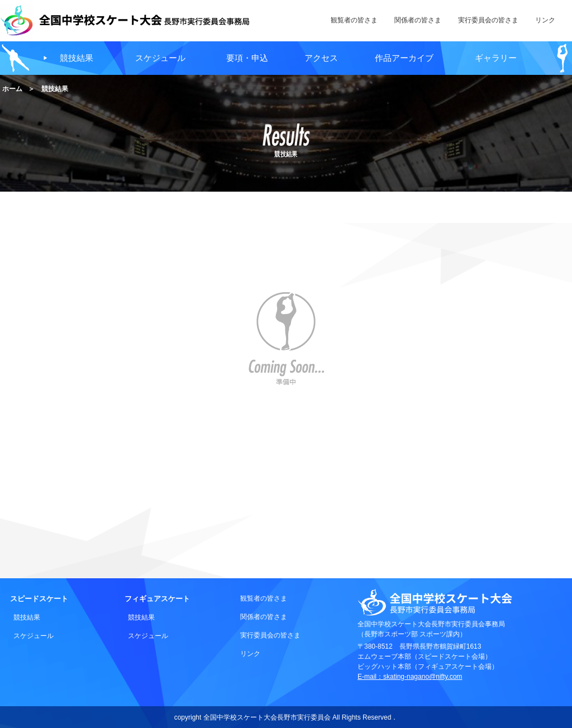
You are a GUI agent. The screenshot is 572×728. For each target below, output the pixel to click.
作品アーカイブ (404, 58)
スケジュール (160, 58)
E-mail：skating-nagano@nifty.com (410, 677)
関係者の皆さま (264, 617)
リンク (250, 654)
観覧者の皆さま (264, 598)
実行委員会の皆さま (270, 635)
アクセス (321, 58)
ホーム (12, 89)
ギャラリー (496, 58)
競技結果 (77, 58)
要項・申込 (247, 58)
